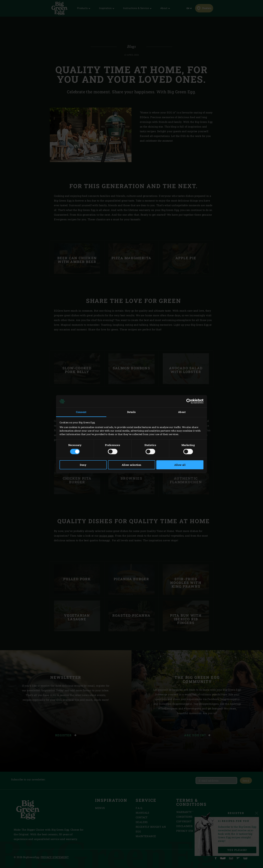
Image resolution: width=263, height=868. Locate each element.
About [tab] (182, 412)
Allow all (180, 465)
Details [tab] (131, 412)
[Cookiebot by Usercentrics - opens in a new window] (189, 401)
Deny (83, 465)
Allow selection (132, 465)
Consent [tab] (81, 412)
